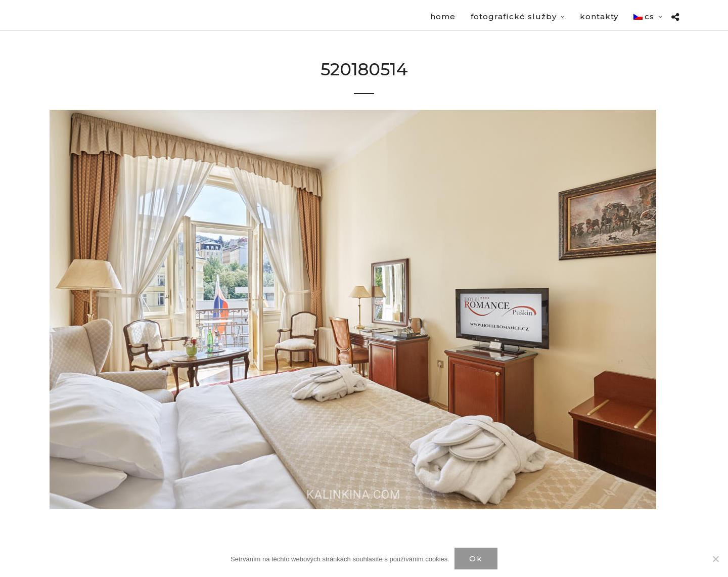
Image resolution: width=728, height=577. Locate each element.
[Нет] (715, 559)
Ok (476, 559)
